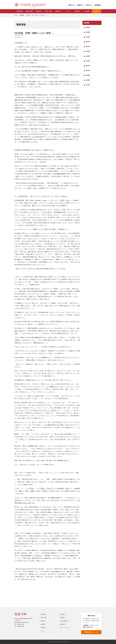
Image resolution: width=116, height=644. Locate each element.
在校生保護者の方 (65, 621)
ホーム (16, 15)
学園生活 (58, 11)
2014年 (88, 85)
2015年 (88, 80)
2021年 (88, 51)
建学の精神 (29, 11)
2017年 (88, 70)
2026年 (88, 27)
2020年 (88, 56)
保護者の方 (80, 5)
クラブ (68, 11)
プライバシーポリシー (66, 628)
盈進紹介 (39, 11)
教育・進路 (48, 11)
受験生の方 (72, 5)
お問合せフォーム (92, 632)
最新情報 (20, 11)
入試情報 (87, 11)
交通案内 (77, 11)
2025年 (88, 32)
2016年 (88, 75)
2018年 (88, 66)
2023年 (88, 42)
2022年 (88, 47)
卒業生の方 (89, 5)
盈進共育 (43, 624)
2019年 (88, 61)
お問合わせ (96, 11)
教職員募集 (98, 5)
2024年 (88, 37)
